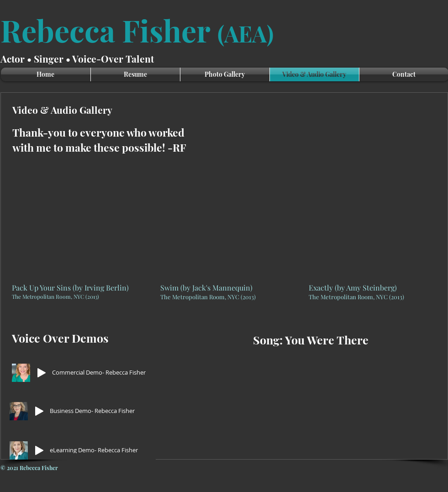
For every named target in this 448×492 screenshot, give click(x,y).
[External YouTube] (75, 226)
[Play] (42, 373)
